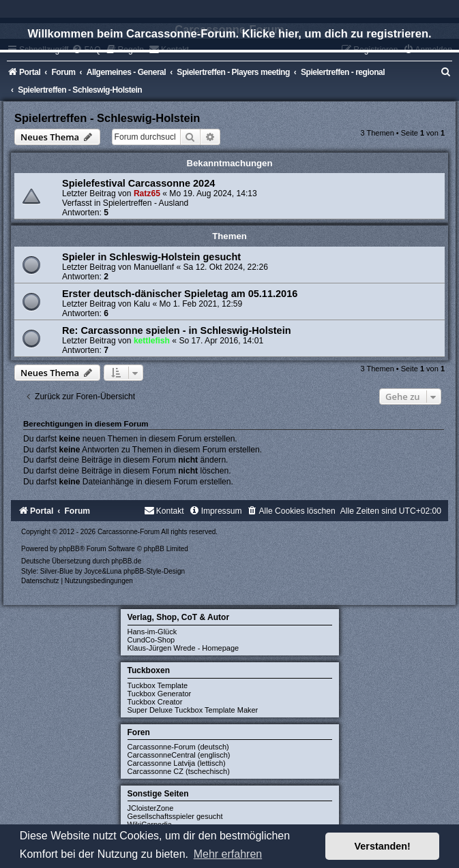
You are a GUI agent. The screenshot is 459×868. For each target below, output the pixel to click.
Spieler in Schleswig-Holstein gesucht (151, 257)
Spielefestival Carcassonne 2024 (138, 183)
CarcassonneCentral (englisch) (179, 755)
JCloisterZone (151, 808)
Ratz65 (147, 193)
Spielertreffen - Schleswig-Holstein (107, 118)
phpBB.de (126, 561)
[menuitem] (446, 72)
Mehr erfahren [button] (228, 854)
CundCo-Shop (151, 640)
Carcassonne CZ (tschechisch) (179, 771)
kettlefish (152, 341)
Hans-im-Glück (152, 632)
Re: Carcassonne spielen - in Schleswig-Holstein (177, 330)
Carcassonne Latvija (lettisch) (177, 763)
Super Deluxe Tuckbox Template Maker (193, 710)
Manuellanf (154, 267)
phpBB (70, 549)
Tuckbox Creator (155, 702)
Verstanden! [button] (383, 846)
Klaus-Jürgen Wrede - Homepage (183, 648)
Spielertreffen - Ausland (146, 203)
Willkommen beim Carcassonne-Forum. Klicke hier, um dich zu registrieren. (229, 33)
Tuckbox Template (158, 685)
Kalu (142, 304)
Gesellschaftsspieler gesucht (175, 816)
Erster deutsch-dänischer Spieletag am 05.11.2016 (180, 294)
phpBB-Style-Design (154, 571)
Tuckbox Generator (160, 694)
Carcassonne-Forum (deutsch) (178, 747)
